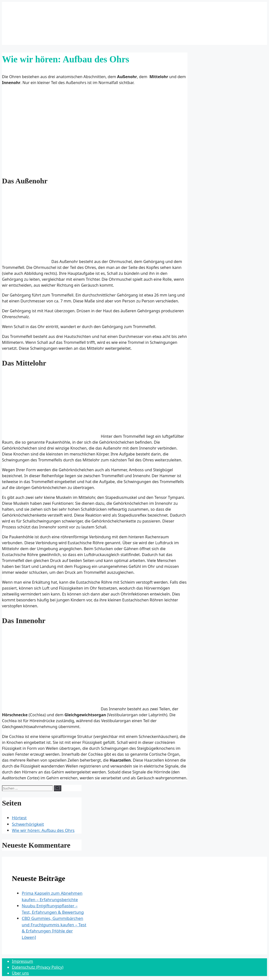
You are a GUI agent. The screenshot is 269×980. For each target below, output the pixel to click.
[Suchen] (57, 788)
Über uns (20, 973)
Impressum (22, 961)
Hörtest (19, 818)
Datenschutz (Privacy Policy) (38, 967)
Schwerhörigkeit (28, 824)
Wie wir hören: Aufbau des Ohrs (43, 830)
